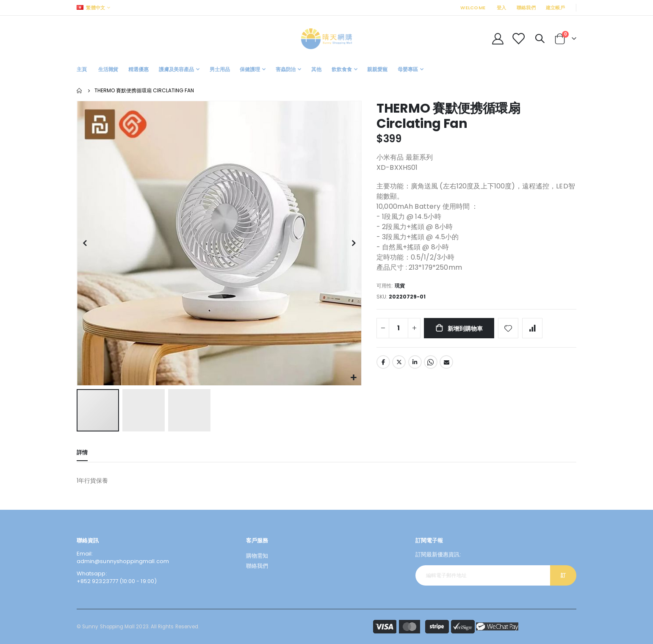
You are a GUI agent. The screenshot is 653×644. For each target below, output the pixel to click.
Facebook (383, 364)
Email (446, 364)
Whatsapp (431, 364)
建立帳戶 (555, 8)
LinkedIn (415, 364)
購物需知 (257, 556)
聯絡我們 (526, 8)
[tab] (82, 453)
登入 (502, 8)
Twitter (399, 364)
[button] (354, 378)
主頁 (80, 91)
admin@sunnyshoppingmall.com (123, 561)
